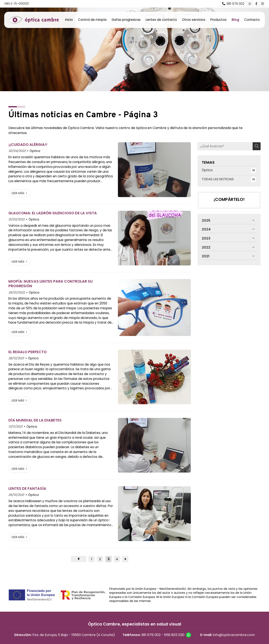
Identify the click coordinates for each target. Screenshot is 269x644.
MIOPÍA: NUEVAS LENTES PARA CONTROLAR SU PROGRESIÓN (51, 284)
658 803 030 (174, 635)
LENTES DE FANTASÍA (27, 489)
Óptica (35, 151)
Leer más (18, 193)
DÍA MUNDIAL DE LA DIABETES (35, 420)
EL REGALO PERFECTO (28, 352)
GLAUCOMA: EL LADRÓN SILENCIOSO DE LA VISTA (53, 213)
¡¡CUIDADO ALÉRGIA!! (28, 145)
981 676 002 (151, 635)
